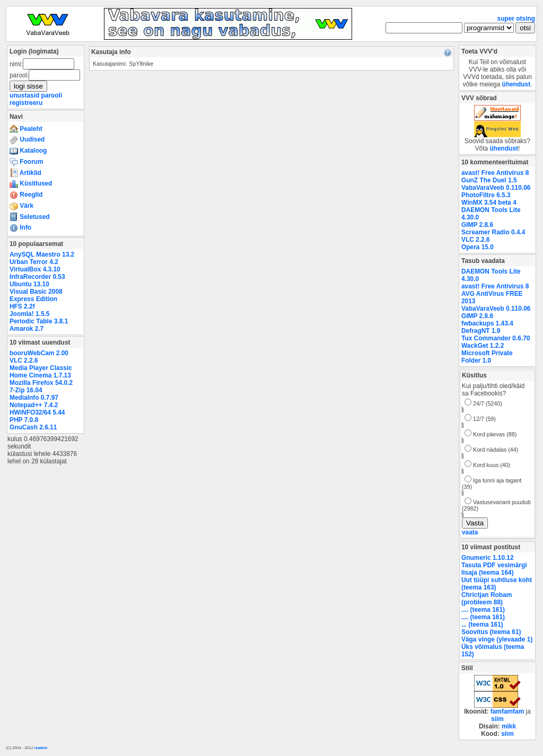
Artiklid (25, 173)
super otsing (516, 19)
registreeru (26, 103)
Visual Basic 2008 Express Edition (36, 295)
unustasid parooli (36, 95)
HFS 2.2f (22, 306)
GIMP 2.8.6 (477, 225)
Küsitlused (31, 183)
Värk (21, 206)
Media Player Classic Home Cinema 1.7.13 (41, 372)
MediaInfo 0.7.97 (34, 398)
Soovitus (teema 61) (491, 632)
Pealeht (26, 129)
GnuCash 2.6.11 (33, 427)
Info (20, 227)
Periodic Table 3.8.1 (39, 321)
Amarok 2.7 (27, 329)
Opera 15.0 (478, 247)
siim (497, 719)
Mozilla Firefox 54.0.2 (41, 383)
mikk (509, 726)
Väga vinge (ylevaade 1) (497, 639)
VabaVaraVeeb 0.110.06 (496, 188)
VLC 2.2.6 (24, 361)
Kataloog (28, 151)
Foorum (27, 162)
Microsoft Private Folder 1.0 (487, 357)
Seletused (30, 217)
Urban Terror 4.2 (34, 262)
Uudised (27, 139)
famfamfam (507, 711)
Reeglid (26, 195)
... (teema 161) (482, 625)
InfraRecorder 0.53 (37, 277)
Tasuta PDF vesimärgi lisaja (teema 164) (494, 569)
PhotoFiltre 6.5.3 (486, 195)
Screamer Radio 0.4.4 (493, 232)
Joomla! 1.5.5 (29, 314)
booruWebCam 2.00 (39, 353)
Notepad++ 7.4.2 (34, 405)
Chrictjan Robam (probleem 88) (487, 599)
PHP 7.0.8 (24, 420)
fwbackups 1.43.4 (487, 323)
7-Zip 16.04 (26, 390)
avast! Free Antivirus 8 (495, 173)
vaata (470, 532)
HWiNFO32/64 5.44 (37, 412)
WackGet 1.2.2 (483, 346)
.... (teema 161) (483, 610)
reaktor (41, 748)
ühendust (516, 84)
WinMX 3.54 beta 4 (489, 203)
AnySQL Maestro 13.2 (42, 254)
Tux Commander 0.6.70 (496, 338)
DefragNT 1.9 (481, 331)
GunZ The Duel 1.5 (489, 180)
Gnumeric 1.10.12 (488, 558)
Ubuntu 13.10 (29, 284)
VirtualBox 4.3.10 (35, 269)
